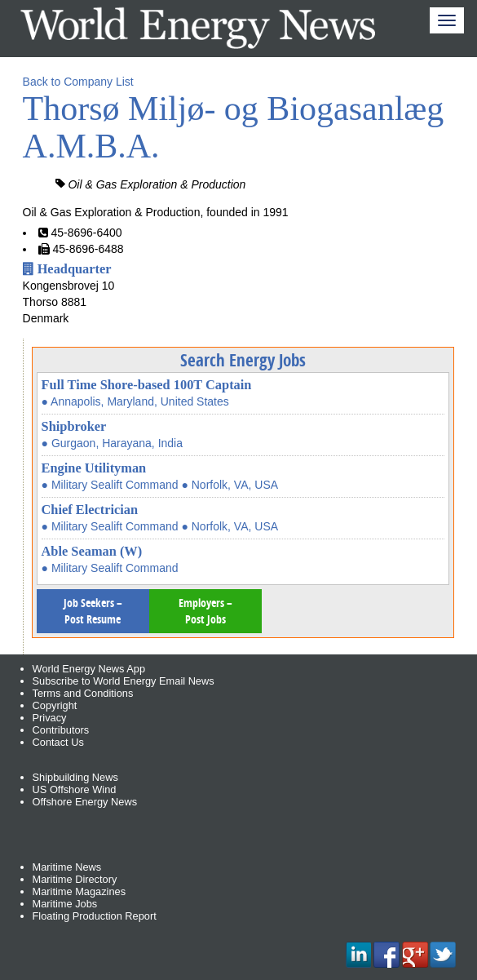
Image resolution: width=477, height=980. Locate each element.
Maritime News (67, 867)
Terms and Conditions (83, 693)
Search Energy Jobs (243, 360)
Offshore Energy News (85, 802)
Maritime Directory (75, 879)
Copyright (55, 705)
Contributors (61, 730)
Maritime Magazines (79, 891)
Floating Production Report (95, 916)
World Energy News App (89, 669)
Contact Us (58, 742)
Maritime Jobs (65, 904)
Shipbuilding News (75, 777)
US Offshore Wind (75, 789)
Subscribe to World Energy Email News (124, 681)
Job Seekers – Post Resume (93, 611)
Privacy (50, 718)
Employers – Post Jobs (205, 611)
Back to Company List (78, 82)
